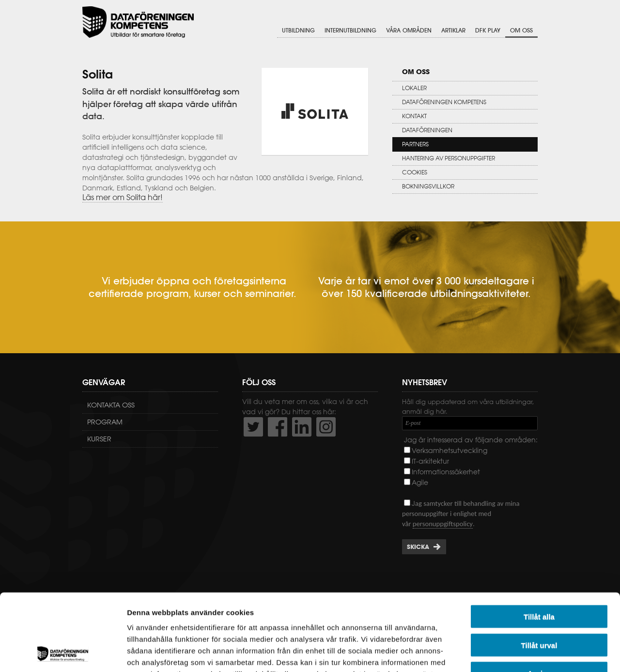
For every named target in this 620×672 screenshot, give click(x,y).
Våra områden (409, 30)
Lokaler (414, 88)
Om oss (521, 30)
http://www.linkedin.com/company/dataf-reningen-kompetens (302, 427)
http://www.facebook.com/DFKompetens (278, 427)
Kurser (99, 439)
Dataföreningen (427, 130)
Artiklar (453, 30)
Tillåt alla (539, 544)
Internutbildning (350, 30)
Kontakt (414, 116)
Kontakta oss (111, 405)
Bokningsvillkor (428, 186)
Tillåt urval (539, 573)
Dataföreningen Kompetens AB (138, 22)
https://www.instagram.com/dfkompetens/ (326, 427)
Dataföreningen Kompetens (444, 102)
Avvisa (539, 601)
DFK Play (488, 30)
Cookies (415, 172)
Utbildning (298, 30)
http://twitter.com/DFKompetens (253, 427)
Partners (415, 144)
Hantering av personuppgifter (449, 158)
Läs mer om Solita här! (123, 197)
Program (105, 422)
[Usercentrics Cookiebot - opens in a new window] (63, 653)
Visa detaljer (526, 653)
